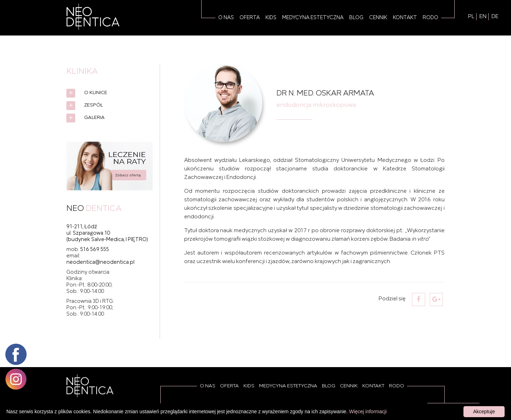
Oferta (250, 18)
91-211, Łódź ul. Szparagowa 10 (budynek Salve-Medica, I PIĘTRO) (107, 233)
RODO (430, 18)
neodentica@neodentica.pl (100, 262)
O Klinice (96, 93)
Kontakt (405, 18)
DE (495, 17)
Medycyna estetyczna (313, 18)
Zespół (94, 105)
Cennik (378, 18)
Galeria (94, 118)
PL (471, 17)
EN (483, 17)
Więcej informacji (368, 411)
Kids (271, 18)
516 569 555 (95, 250)
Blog (356, 18)
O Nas (226, 18)
